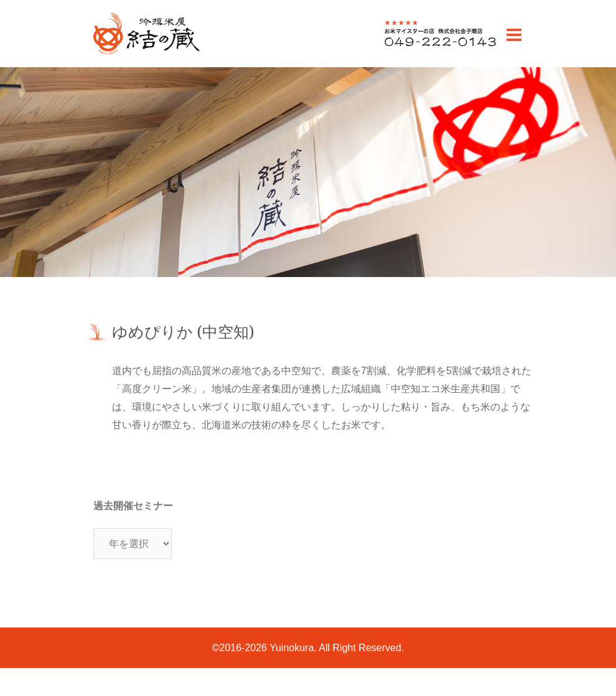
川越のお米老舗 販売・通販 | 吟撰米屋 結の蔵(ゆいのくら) (146, 54)
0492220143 (412, 46)
